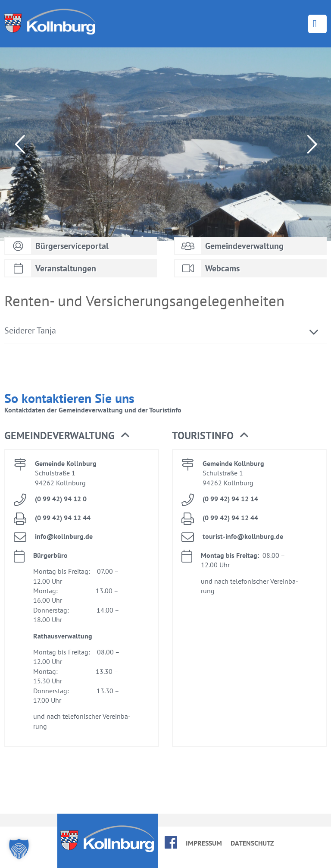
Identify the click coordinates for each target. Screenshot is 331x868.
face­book (171, 842)
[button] (19, 849)
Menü (317, 24)
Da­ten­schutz (252, 843)
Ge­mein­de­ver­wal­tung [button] (67, 436)
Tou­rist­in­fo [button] (210, 436)
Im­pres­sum (204, 843)
